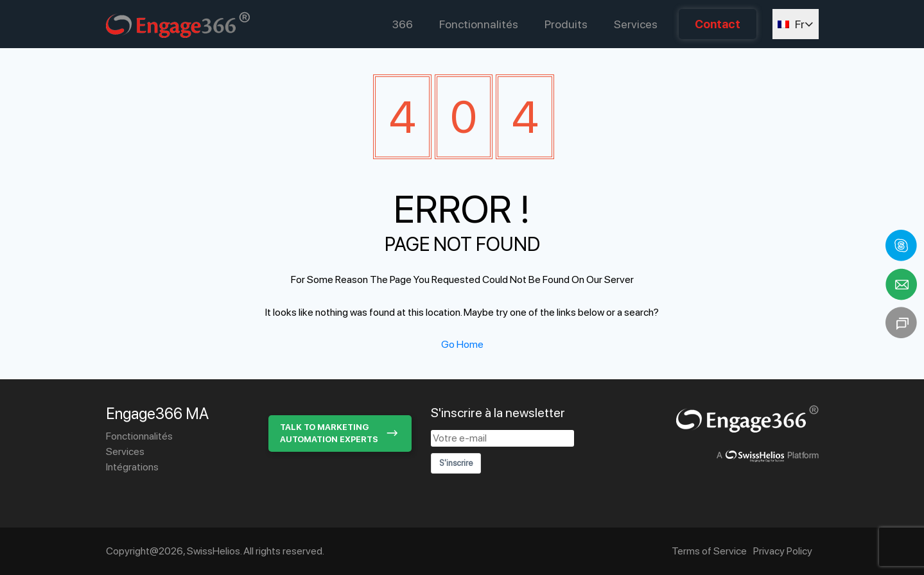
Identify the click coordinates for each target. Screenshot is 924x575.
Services (636, 24)
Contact (718, 24)
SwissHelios (214, 551)
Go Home (462, 344)
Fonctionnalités (479, 24)
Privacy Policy (783, 551)
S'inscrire (456, 463)
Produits (566, 24)
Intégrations (132, 467)
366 (403, 24)
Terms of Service (709, 551)
